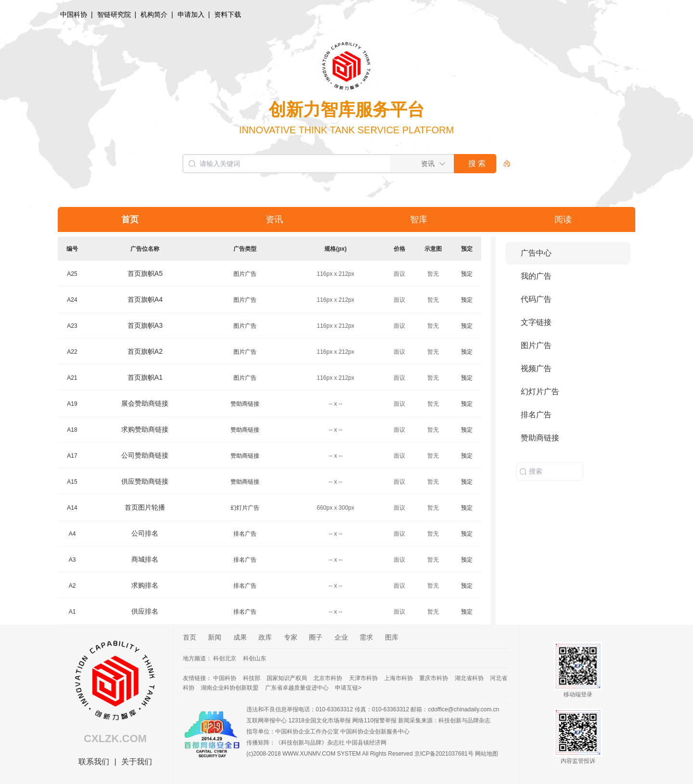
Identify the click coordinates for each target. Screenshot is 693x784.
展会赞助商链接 (145, 403)
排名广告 (245, 534)
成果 (240, 637)
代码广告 (536, 299)
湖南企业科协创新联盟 (230, 688)
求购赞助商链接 (145, 429)
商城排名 (145, 559)
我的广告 (536, 276)
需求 (366, 637)
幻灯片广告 (245, 508)
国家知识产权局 (287, 678)
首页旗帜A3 (145, 325)
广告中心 (536, 253)
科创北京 (225, 658)
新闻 (215, 637)
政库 (265, 637)
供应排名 (145, 611)
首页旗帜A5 (145, 273)
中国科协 (74, 14)
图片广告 (245, 274)
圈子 (316, 637)
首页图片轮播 (145, 507)
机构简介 (154, 14)
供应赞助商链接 (145, 481)
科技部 (252, 678)
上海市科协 (398, 678)
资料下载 (228, 14)
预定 (467, 274)
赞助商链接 (245, 404)
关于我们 (137, 762)
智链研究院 (114, 14)
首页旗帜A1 (145, 377)
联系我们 (94, 762)
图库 (392, 637)
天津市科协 (363, 678)
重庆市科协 (434, 678)
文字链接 (536, 322)
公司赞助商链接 (145, 455)
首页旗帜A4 (145, 299)
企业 (341, 637)
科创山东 (255, 658)
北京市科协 (328, 678)
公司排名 (145, 533)
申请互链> (348, 688)
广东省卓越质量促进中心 (297, 688)
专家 (291, 637)
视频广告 (536, 368)
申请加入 (191, 14)
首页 (190, 637)
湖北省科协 (469, 678)
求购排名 (145, 585)
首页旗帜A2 (145, 351)
